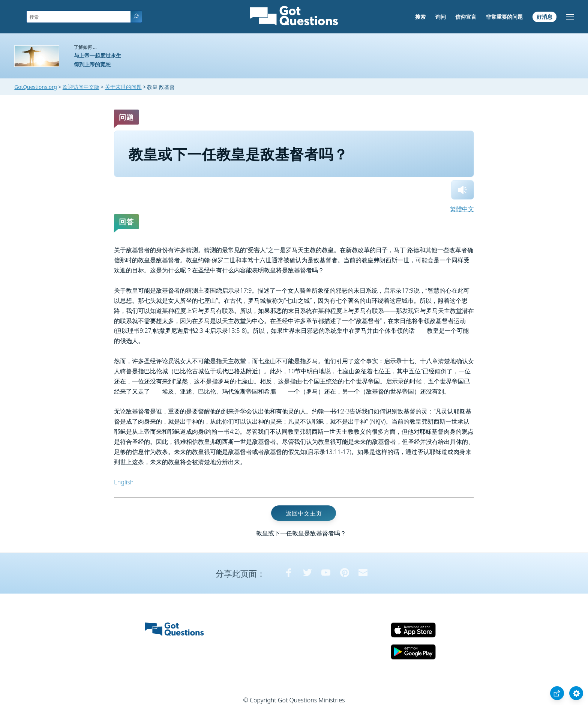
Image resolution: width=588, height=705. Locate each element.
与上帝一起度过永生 (97, 55)
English (124, 482)
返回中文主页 (304, 513)
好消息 (544, 17)
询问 (441, 17)
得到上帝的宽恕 (92, 64)
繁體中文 (462, 209)
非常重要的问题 (504, 17)
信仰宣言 (466, 17)
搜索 (420, 17)
